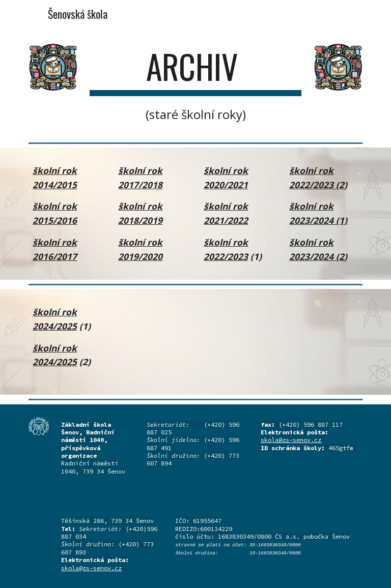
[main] (195, 84)
